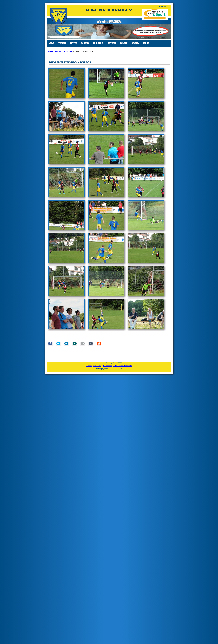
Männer (58, 51)
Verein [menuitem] (62, 43)
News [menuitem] (52, 43)
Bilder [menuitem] (124, 43)
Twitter (58, 343)
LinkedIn (66, 343)
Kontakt (163, 6)
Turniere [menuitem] (98, 43)
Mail (83, 343)
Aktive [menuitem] (73, 43)
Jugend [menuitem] (85, 43)
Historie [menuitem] (112, 43)
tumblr (91, 343)
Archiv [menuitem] (135, 43)
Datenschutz (107, 366)
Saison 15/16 (68, 51)
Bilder (51, 51)
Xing (75, 343)
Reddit (99, 343)
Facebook (50, 343)
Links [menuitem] (146, 43)
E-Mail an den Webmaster (123, 366)
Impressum (97, 366)
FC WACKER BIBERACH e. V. (109, 10)
